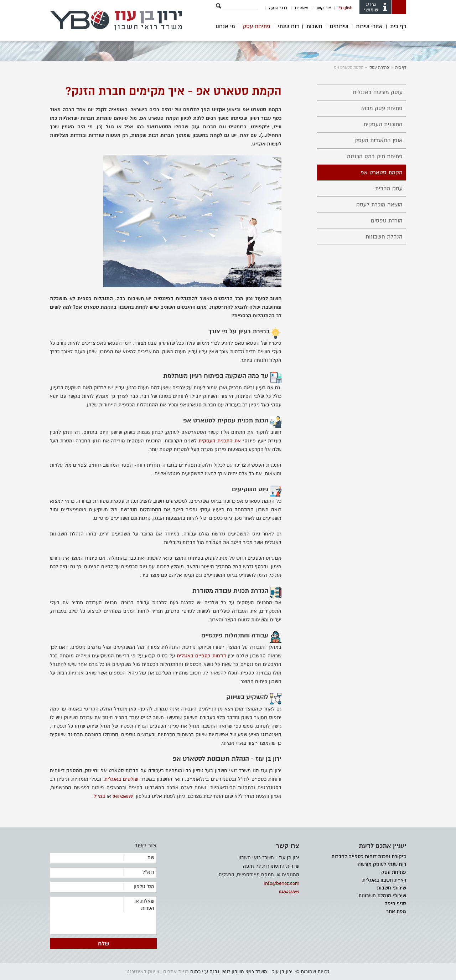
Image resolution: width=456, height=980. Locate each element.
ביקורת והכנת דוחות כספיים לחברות (369, 856)
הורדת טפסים (387, 221)
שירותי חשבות (392, 888)
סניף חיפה (395, 904)
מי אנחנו (225, 27)
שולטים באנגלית (121, 779)
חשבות (314, 27)
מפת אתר (396, 911)
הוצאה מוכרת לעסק (379, 205)
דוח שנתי (288, 27)
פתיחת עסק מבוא (382, 108)
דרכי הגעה (278, 8)
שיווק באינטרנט (143, 972)
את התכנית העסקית (220, 441)
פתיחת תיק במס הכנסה (375, 157)
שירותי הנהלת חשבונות (382, 896)
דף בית (398, 27)
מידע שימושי (376, 7)
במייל (99, 796)
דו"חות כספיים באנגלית (201, 656)
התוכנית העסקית (383, 124)
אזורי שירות (369, 27)
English (345, 8)
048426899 (123, 796)
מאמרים (302, 8)
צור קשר (323, 8)
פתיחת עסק (256, 27)
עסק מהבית (389, 189)
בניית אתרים (176, 972)
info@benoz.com (281, 883)
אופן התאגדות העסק (379, 140)
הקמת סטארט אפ (382, 173)
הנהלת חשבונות (384, 237)
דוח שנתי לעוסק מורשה (382, 864)
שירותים (339, 27)
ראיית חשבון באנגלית (384, 880)
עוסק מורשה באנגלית (378, 92)
